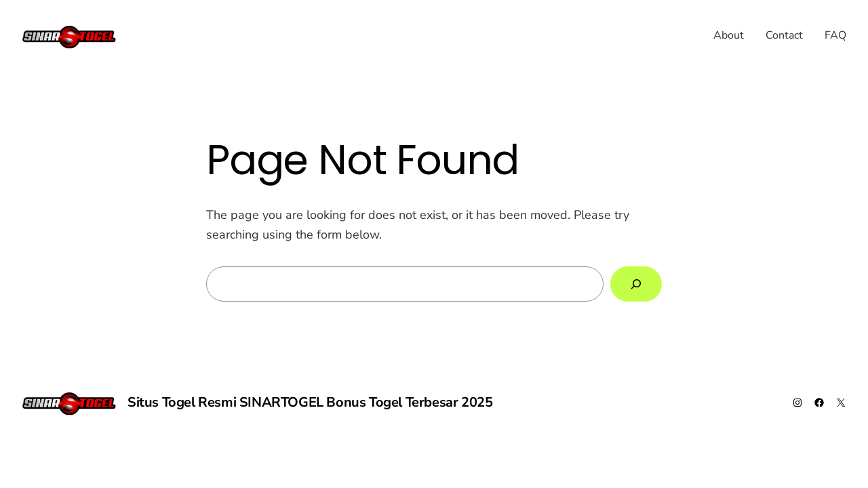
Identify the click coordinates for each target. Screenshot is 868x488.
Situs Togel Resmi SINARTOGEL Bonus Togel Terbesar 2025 (310, 402)
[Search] (636, 284)
